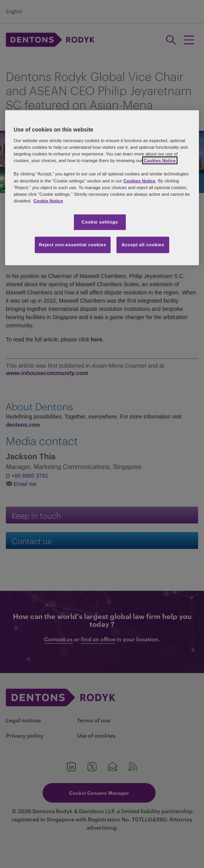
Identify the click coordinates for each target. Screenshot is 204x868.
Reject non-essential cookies (73, 244)
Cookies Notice (160, 161)
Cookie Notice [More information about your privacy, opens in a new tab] (48, 200)
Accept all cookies (143, 244)
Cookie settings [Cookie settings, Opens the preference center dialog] (100, 222)
